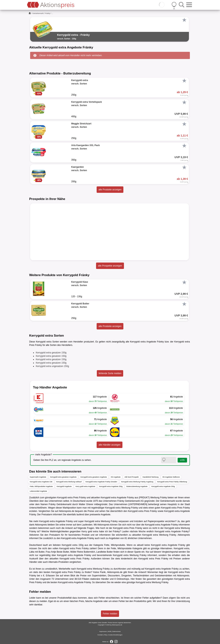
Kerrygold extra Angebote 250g (111, 486)
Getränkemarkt (38, 13)
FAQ (105, 635)
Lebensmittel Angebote (38, 491)
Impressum (103, 631)
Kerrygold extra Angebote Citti (41, 482)
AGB (110, 631)
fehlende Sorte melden (110, 373)
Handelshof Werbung (150, 477)
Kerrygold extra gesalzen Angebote (63, 477)
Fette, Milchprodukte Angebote (41, 486)
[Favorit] (184, 20)
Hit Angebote (116, 477)
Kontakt (100, 635)
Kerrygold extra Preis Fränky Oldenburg (172, 482)
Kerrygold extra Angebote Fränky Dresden (101, 482)
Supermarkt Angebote (38, 477)
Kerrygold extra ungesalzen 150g (52, 366)
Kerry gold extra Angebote (85, 486)
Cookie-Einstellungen (115, 635)
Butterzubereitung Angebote (137, 486)
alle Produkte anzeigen (110, 190)
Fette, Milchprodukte (115, 545)
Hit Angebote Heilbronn (171, 477)
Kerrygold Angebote (64, 486)
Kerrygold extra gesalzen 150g (51, 353)
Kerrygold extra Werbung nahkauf (69, 482)
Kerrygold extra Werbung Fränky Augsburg (137, 482)
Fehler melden (110, 614)
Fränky (48, 13)
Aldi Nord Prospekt (132, 477)
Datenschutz (116, 631)
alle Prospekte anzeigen (110, 266)
